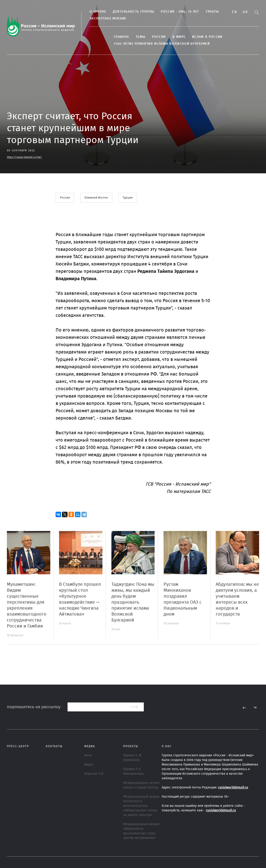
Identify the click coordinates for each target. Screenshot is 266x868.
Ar (245, 12)
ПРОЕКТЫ (131, 746)
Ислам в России (207, 37)
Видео (89, 765)
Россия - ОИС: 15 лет (180, 12)
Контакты (54, 746)
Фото (88, 755)
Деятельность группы (133, 12)
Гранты (212, 12)
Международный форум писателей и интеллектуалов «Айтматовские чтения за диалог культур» (141, 806)
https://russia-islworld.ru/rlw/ (24, 157)
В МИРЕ (179, 37)
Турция (128, 198)
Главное (121, 37)
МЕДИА (90, 746)
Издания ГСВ (94, 774)
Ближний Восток (96, 198)
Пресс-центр (18, 746)
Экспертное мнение (108, 19)
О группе (98, 12)
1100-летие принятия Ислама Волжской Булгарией (162, 44)
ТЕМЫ (141, 37)
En (234, 12)
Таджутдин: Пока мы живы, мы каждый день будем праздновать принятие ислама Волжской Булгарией (133, 602)
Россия (159, 37)
